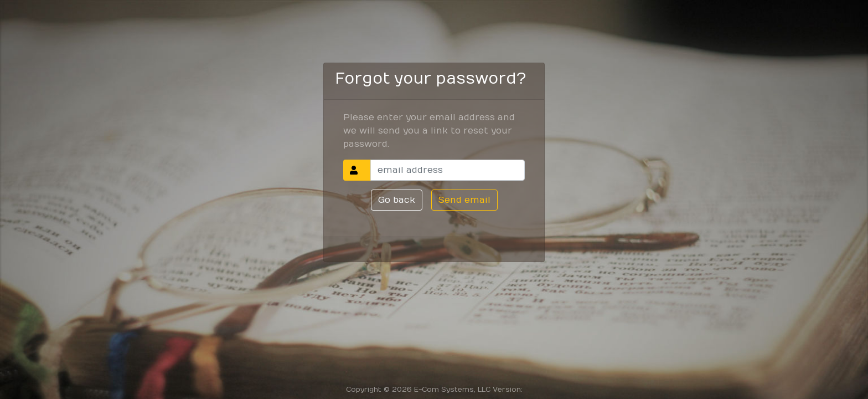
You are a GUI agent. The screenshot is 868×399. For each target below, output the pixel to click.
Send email (464, 200)
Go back (397, 200)
